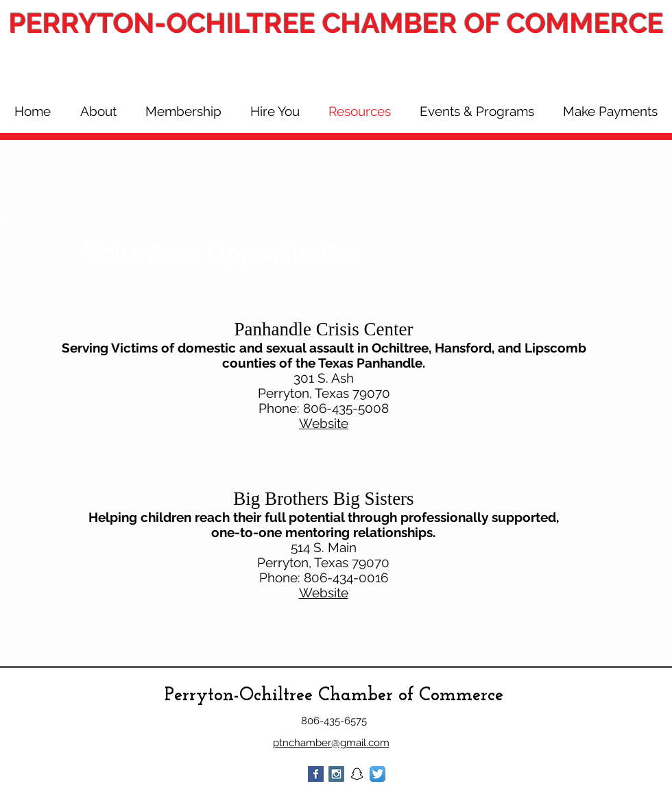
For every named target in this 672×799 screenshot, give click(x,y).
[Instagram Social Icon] (336, 774)
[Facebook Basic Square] (316, 774)
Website (324, 423)
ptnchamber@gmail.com (331, 743)
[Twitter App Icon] (377, 774)
